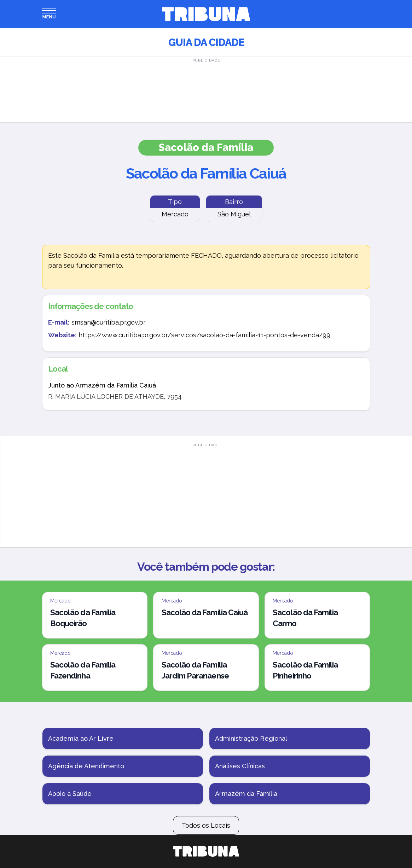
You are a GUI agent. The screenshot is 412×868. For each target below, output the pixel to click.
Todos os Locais (206, 825)
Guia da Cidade (206, 42)
